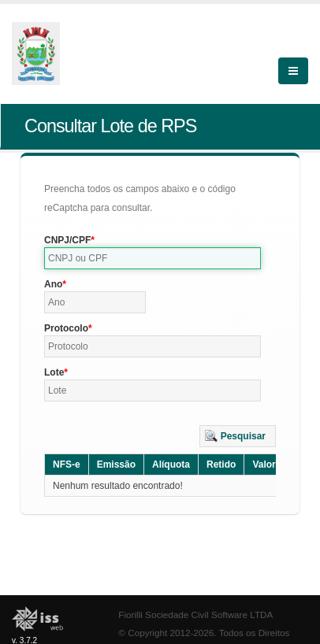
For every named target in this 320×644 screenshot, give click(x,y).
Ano (53, 284)
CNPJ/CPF (67, 240)
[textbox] (153, 258)
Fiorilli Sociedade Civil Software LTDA (195, 614)
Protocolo (66, 328)
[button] (238, 436)
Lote (54, 372)
